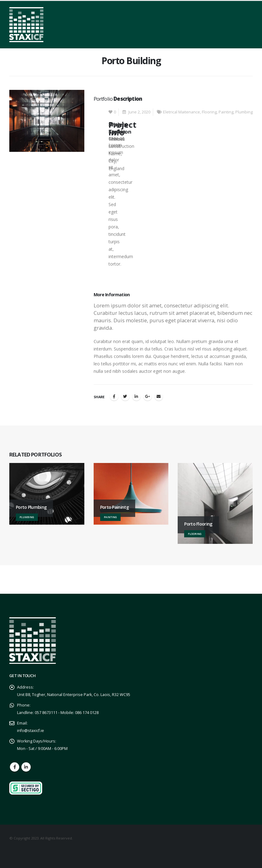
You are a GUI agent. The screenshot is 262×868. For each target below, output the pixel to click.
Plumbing (244, 112)
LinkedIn (136, 396)
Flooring (209, 112)
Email (159, 396)
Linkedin (26, 767)
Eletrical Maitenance (182, 112)
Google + (148, 396)
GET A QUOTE (216, 581)
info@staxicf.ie (31, 731)
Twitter (125, 396)
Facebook (114, 396)
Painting (226, 112)
